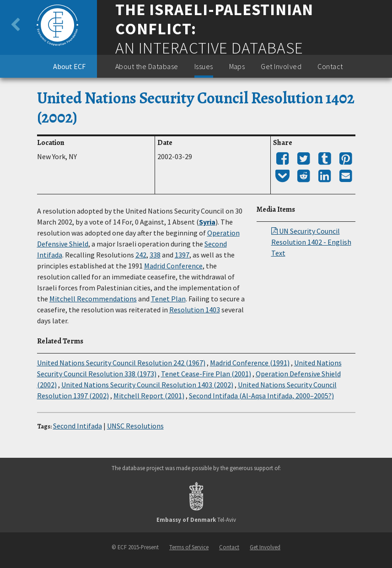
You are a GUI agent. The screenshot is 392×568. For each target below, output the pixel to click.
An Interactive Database (209, 48)
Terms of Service (189, 547)
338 (155, 255)
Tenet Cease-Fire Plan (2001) (206, 374)
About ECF (69, 66)
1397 (182, 255)
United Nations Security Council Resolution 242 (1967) (121, 363)
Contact (330, 66)
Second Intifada (78, 426)
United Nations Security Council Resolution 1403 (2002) (147, 385)
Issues (204, 66)
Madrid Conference (173, 266)
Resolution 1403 (195, 310)
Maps (237, 66)
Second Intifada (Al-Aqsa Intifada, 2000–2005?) (261, 396)
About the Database (147, 66)
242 (141, 255)
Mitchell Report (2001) (149, 396)
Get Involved (281, 66)
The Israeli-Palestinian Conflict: (214, 19)
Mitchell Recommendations (93, 299)
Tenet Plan (168, 299)
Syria (207, 222)
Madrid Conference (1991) (250, 363)
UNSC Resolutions (135, 426)
